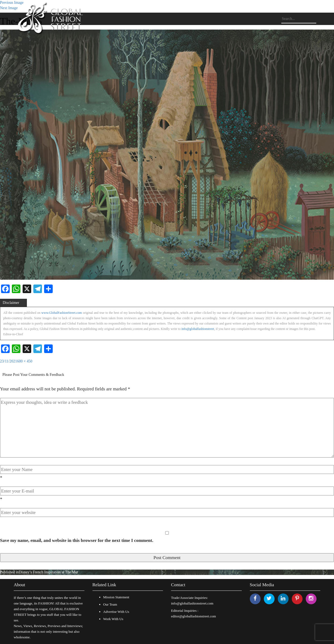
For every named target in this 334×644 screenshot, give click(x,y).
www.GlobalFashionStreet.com (62, 313)
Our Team (110, 604)
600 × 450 (25, 361)
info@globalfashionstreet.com (192, 603)
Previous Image (12, 3)
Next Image (9, 8)
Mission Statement (116, 597)
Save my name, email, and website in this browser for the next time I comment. (77, 540)
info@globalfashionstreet (198, 329)
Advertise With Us (116, 612)
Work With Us (113, 619)
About (19, 585)
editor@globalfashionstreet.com (193, 616)
